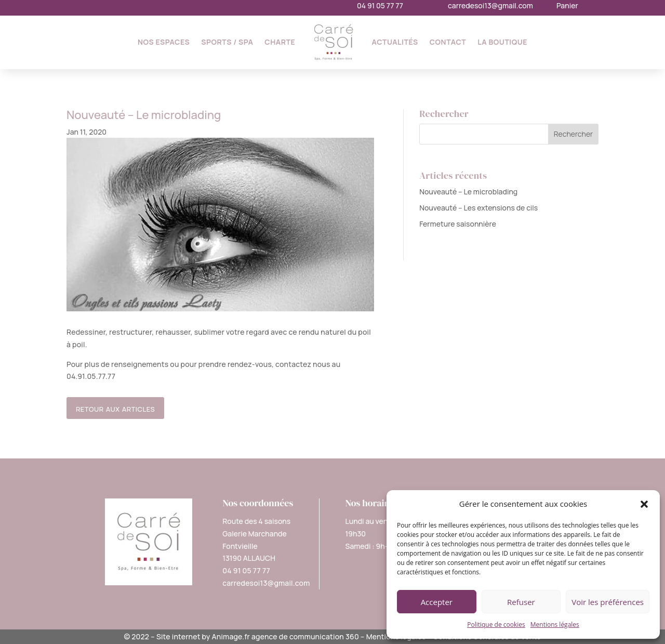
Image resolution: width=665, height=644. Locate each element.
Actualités (395, 42)
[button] (644, 504)
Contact (448, 42)
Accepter (437, 602)
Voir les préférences (608, 602)
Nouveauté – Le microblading (468, 192)
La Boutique (502, 42)
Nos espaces (164, 42)
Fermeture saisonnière (458, 224)
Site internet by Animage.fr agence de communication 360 (258, 636)
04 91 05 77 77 (380, 5)
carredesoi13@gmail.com (490, 5)
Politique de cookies (496, 625)
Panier (567, 5)
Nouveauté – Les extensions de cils (478, 208)
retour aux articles (115, 408)
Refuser (521, 602)
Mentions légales (555, 625)
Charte (280, 42)
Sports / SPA (227, 42)
